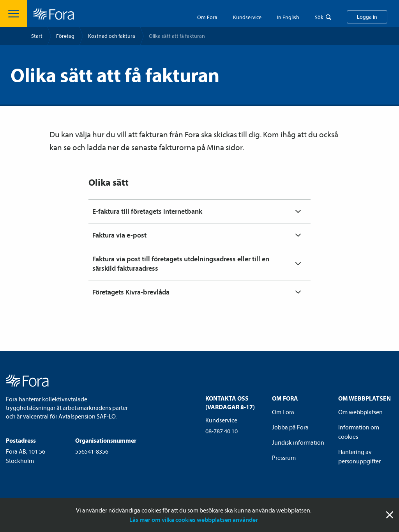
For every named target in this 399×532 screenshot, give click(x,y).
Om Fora (207, 17)
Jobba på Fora (290, 427)
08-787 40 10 (222, 431)
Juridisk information (298, 442)
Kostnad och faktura (112, 36)
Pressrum (284, 458)
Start (37, 36)
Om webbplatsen (360, 412)
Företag (65, 36)
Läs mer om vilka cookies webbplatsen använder (194, 520)
